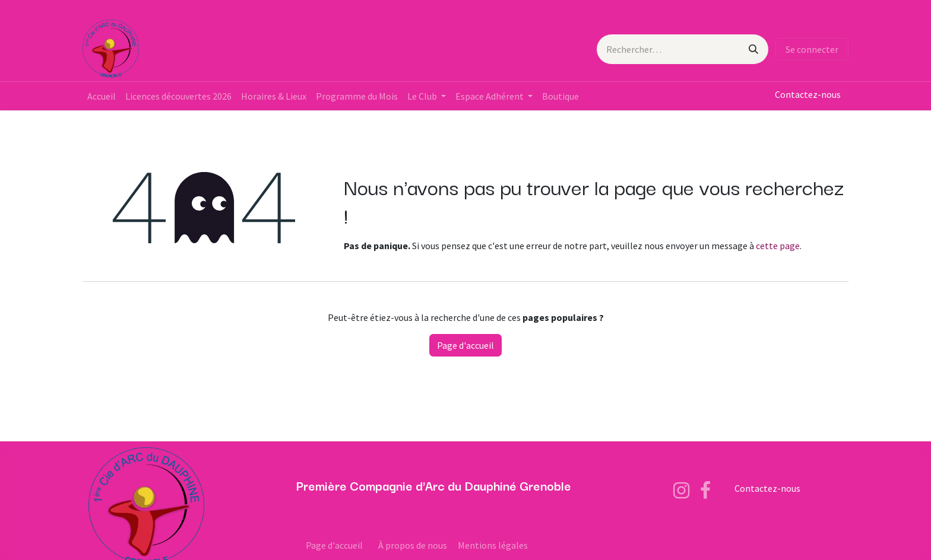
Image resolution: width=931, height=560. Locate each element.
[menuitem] (102, 96)
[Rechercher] (753, 49)
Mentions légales (493, 545)
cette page (778, 246)
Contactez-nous (808, 94)
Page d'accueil (465, 345)
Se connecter (812, 49)
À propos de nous (413, 545)
